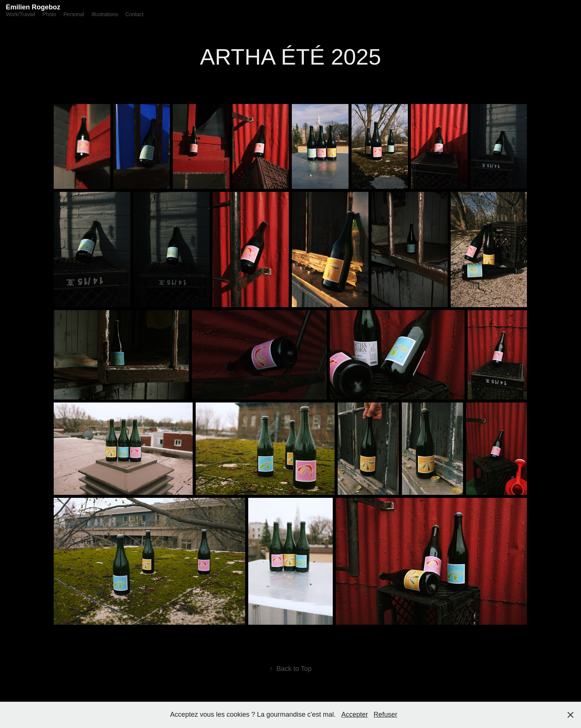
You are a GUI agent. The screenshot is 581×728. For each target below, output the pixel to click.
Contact (134, 14)
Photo (49, 14)
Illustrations (105, 14)
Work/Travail (20, 14)
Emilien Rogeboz (33, 7)
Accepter (355, 714)
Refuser (386, 714)
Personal (74, 14)
